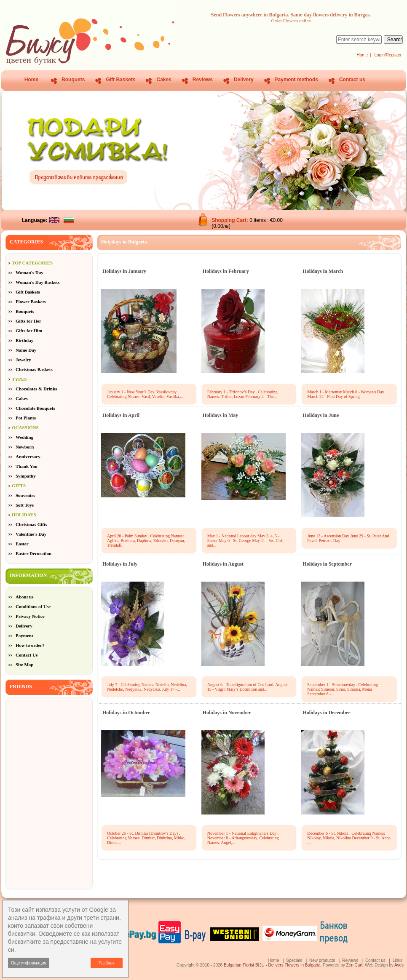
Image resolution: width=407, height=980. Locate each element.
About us (25, 597)
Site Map (24, 665)
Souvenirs (25, 495)
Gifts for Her (28, 321)
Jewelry (23, 360)
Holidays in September (327, 564)
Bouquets (73, 80)
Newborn (25, 447)
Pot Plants (26, 418)
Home (362, 55)
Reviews (203, 80)
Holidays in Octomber (126, 713)
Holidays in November (227, 713)
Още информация (29, 963)
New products (322, 960)
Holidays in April (121, 415)
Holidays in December (326, 713)
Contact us (352, 80)
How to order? (30, 645)
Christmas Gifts (31, 524)
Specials (294, 960)
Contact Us (27, 655)
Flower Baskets (31, 302)
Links (398, 960)
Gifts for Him (29, 331)
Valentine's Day (31, 534)
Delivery (244, 80)
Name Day (26, 350)
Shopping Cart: (230, 220)
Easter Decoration (33, 553)
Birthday (24, 340)
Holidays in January (124, 271)
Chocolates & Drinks (36, 389)
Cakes (164, 80)
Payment (24, 636)
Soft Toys (25, 505)
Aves (399, 965)
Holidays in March (323, 271)
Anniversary (28, 457)
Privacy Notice (30, 616)
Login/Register (388, 55)
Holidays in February (226, 271)
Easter (22, 544)
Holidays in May (221, 415)
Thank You (27, 466)
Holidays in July (120, 564)
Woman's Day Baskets (38, 282)
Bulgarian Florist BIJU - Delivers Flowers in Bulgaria (272, 965)
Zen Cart (355, 965)
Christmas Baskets (34, 369)
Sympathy (26, 476)
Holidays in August (223, 564)
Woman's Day (29, 272)
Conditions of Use (33, 606)
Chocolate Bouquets (35, 408)
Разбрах (107, 963)
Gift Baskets (120, 80)
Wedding (24, 437)
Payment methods (296, 80)
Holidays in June (321, 415)
